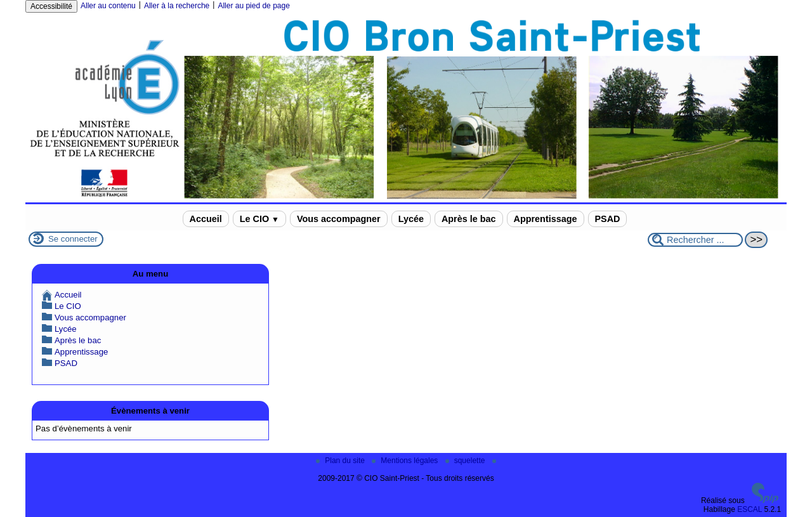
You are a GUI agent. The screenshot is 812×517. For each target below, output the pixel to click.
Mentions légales (406, 461)
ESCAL (750, 509)
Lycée (411, 219)
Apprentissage (546, 219)
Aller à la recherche (177, 6)
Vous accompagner (339, 219)
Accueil (206, 219)
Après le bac (469, 219)
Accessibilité (51, 6)
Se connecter (73, 239)
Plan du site (341, 461)
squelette (466, 461)
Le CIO (259, 219)
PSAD (608, 219)
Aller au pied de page (253, 6)
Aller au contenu (108, 6)
